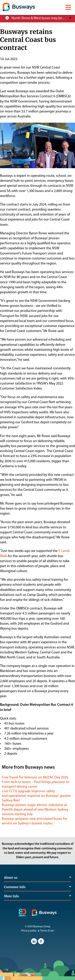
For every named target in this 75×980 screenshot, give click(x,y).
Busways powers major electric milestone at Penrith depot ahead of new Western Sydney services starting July (35, 810)
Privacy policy (29, 931)
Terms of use (45, 931)
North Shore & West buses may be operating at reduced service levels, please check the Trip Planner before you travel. (39, 18)
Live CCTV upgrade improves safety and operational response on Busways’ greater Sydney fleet (36, 796)
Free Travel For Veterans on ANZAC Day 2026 (35, 778)
